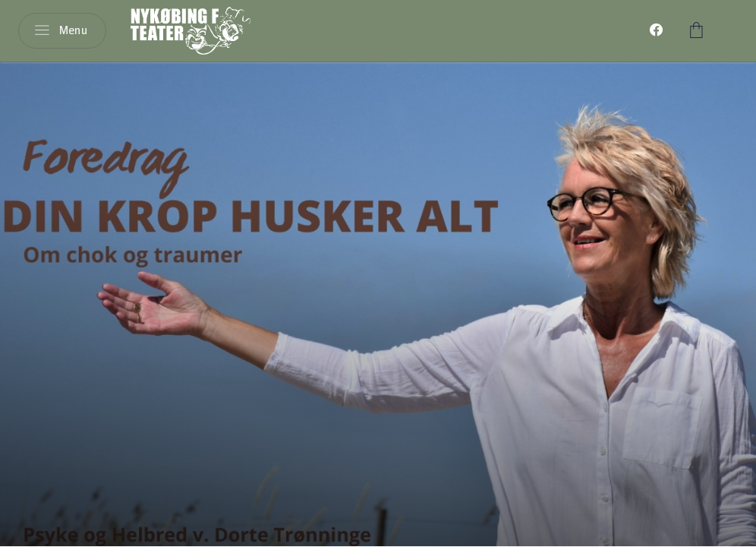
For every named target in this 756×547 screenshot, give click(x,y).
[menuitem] (657, 30)
